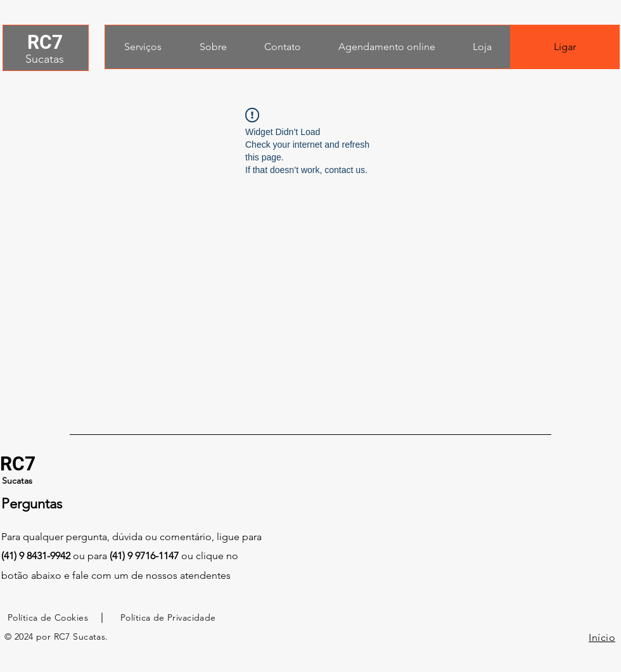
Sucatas (45, 59)
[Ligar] (565, 47)
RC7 (45, 42)
